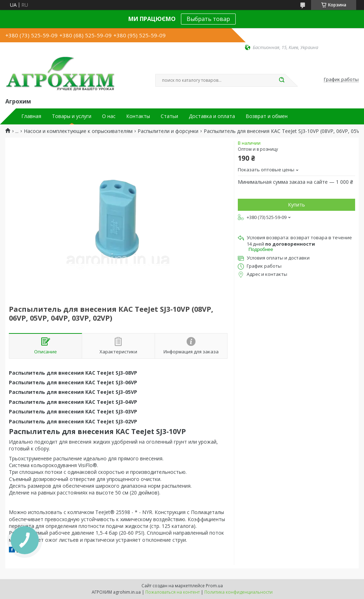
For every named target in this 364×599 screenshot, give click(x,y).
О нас (109, 116)
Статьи (169, 116)
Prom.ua (214, 586)
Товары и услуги (72, 116)
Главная (31, 116)
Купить (296, 205)
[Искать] (282, 80)
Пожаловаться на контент (173, 592)
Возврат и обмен (267, 116)
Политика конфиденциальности (239, 592)
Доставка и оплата (212, 116)
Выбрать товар (208, 19)
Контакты (138, 116)
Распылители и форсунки (168, 131)
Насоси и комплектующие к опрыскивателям (78, 131)
